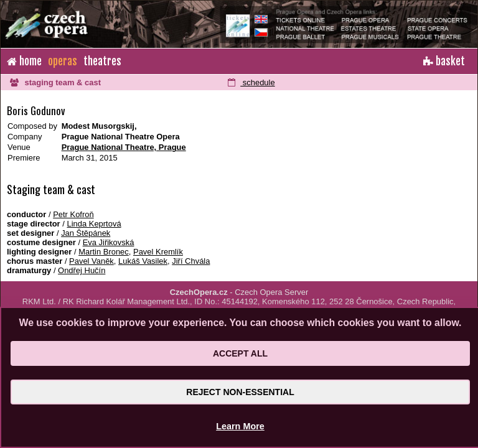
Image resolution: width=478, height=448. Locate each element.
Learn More (240, 426)
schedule (251, 82)
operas (63, 61)
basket (444, 61)
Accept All (240, 353)
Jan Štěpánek (86, 233)
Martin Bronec (104, 252)
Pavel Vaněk (91, 261)
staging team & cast (55, 82)
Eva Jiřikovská (109, 242)
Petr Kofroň (73, 214)
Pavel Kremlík (158, 252)
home (24, 61)
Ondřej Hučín (82, 270)
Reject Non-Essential (240, 392)
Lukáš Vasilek (143, 261)
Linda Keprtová (94, 224)
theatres (102, 61)
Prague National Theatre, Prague (124, 147)
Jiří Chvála (191, 261)
